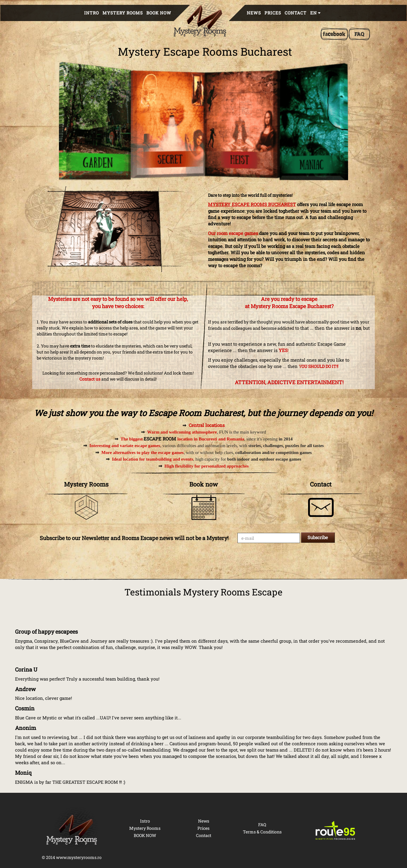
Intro (92, 13)
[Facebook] (334, 34)
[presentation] (283, 561)
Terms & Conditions (262, 832)
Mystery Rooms (123, 13)
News (254, 13)
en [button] (315, 13)
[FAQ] (359, 34)
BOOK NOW (159, 13)
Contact (296, 13)
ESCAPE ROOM (160, 439)
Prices (273, 13)
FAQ (262, 825)
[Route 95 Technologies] (336, 830)
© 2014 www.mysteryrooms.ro (72, 857)
